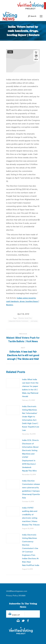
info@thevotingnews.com (17, 591)
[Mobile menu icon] (41, 16)
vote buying (34, 321)
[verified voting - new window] (30, 10)
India (10, 52)
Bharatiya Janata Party (25, 318)
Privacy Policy (12, 596)
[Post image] (13, 383)
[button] (32, 16)
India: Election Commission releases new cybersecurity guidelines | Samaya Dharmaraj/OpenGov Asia (31, 489)
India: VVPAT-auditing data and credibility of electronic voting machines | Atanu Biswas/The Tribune (31, 516)
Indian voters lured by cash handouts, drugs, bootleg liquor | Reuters (23, 301)
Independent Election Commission (19, 321)
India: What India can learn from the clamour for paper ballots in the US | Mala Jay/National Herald (30, 388)
